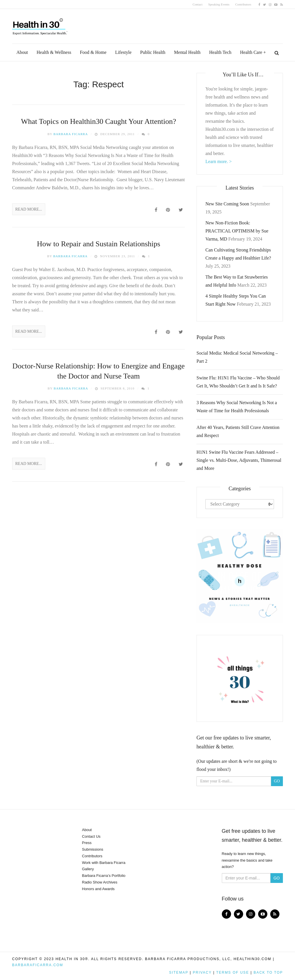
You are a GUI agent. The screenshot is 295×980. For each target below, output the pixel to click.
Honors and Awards (98, 889)
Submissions (93, 849)
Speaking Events (219, 4)
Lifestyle (123, 52)
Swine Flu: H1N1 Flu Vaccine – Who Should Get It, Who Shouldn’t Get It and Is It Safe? (238, 382)
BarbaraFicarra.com (38, 965)
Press (87, 843)
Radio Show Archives (100, 882)
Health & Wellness (54, 52)
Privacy (202, 973)
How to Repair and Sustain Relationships (99, 244)
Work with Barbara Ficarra (104, 863)
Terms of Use (232, 973)
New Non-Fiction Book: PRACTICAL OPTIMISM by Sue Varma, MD (237, 231)
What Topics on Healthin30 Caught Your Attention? (99, 121)
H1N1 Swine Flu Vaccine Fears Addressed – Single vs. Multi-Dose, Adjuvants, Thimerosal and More (239, 460)
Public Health (153, 52)
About (22, 52)
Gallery (88, 869)
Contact (198, 4)
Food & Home (93, 52)
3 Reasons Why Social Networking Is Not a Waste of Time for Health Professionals (237, 407)
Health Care (251, 52)
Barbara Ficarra (71, 134)
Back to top (268, 973)
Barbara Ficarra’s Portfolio (104, 876)
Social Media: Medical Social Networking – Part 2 (237, 357)
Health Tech (220, 52)
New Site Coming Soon (227, 204)
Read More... (29, 209)
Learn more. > (219, 161)
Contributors (243, 4)
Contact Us (91, 836)
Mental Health (187, 52)
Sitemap (179, 973)
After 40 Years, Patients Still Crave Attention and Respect (238, 431)
